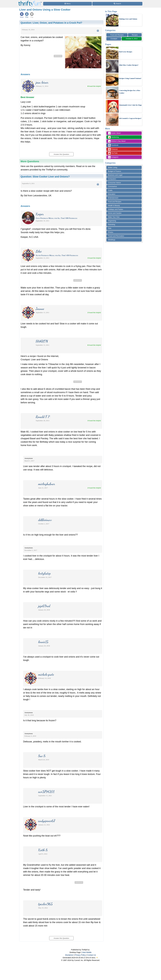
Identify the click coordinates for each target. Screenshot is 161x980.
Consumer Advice (114, 183)
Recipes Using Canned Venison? (130, 78)
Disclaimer (69, 955)
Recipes (135, 35)
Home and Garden (115, 213)
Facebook (113, 145)
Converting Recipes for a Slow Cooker (130, 92)
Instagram (113, 157)
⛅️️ (97, 958)
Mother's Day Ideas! (117, 141)
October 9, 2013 (132, 39)
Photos (111, 232)
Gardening (113, 137)
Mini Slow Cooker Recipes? (129, 65)
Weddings (112, 240)
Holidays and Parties (116, 209)
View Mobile (87, 952)
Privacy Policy (80, 955)
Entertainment (113, 198)
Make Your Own (114, 217)
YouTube (113, 153)
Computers (112, 179)
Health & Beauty (114, 206)
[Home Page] (30, 1)
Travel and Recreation (116, 236)
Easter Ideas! (114, 133)
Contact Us (92, 955)
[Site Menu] (68, 4)
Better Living (113, 167)
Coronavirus (112, 186)
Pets (110, 228)
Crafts (110, 190)
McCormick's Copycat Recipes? (130, 118)
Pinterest (113, 149)
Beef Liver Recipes (126, 52)
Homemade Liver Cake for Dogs (130, 105)
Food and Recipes (117, 35)
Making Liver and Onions (128, 19)
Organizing (112, 221)
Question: (51, 23)
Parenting (112, 225)
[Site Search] (117, 4)
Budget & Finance (115, 171)
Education (112, 194)
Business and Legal (115, 175)
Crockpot (114, 39)
